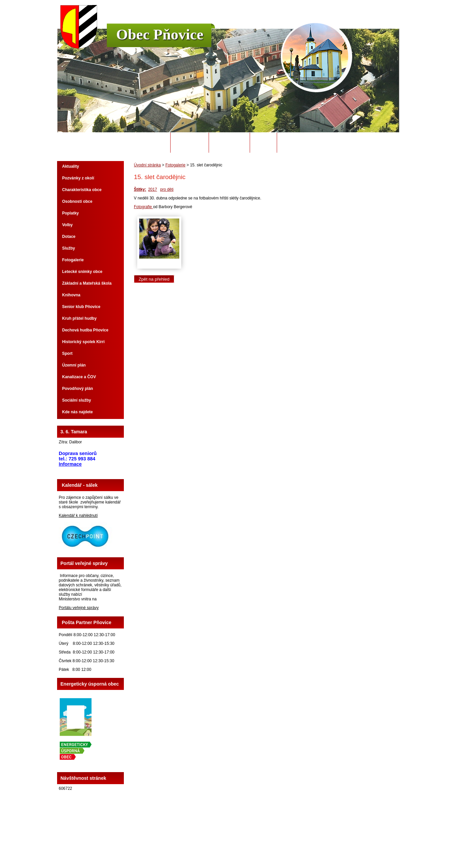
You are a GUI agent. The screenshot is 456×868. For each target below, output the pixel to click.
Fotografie (143, 207)
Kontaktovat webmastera (240, 844)
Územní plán (74, 365)
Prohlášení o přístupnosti (313, 844)
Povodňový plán (78, 389)
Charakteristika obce (82, 190)
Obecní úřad (190, 143)
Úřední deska (229, 143)
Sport (67, 353)
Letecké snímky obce (82, 272)
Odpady (263, 143)
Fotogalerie (175, 165)
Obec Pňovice (160, 34)
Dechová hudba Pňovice (85, 330)
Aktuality (71, 166)
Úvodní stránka (147, 143)
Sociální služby (77, 400)
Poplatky (70, 213)
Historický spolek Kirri (83, 342)
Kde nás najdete (77, 412)
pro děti (167, 189)
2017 (153, 189)
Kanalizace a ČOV (79, 377)
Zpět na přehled (154, 279)
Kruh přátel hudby (79, 318)
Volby (67, 225)
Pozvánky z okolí (78, 178)
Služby (69, 248)
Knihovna (71, 295)
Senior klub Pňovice (81, 307)
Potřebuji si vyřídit (304, 143)
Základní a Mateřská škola (87, 283)
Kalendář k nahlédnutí (78, 516)
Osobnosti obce (77, 201)
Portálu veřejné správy (79, 608)
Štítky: (140, 189)
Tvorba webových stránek (254, 849)
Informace (70, 464)
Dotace (69, 237)
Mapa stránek (277, 844)
